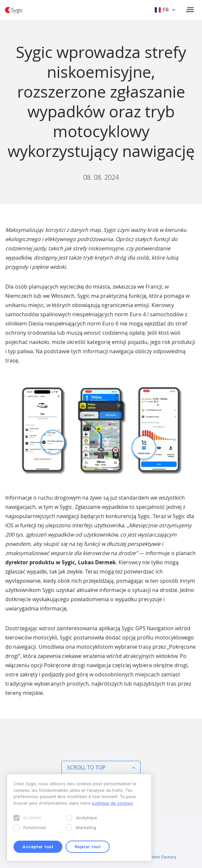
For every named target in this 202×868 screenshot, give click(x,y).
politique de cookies (113, 803)
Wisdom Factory (160, 857)
